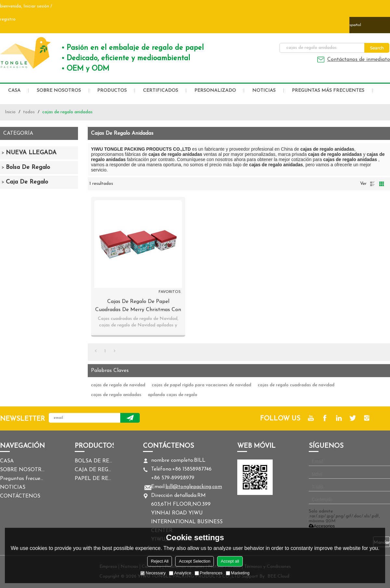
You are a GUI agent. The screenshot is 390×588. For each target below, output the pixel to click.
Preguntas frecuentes (23, 479)
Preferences (209, 573)
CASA (14, 91)
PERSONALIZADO (215, 91)
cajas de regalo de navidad (118, 385)
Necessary (153, 573)
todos (29, 112)
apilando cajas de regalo (173, 395)
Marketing (238, 573)
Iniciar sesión (36, 6)
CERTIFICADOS (161, 91)
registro (8, 19)
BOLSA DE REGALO (94, 461)
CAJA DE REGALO (94, 470)
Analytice (180, 573)
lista (372, 184)
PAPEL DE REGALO (94, 479)
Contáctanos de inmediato (359, 60)
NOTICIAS (264, 91)
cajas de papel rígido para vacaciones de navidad (201, 385)
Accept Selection (195, 561)
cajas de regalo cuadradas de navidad (296, 385)
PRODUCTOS (112, 91)
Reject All (160, 561)
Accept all (230, 561)
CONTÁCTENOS (20, 496)
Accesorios (322, 526)
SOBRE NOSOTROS (59, 91)
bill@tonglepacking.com (194, 487)
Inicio (10, 112)
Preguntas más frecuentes (328, 91)
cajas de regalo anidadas (116, 395)
